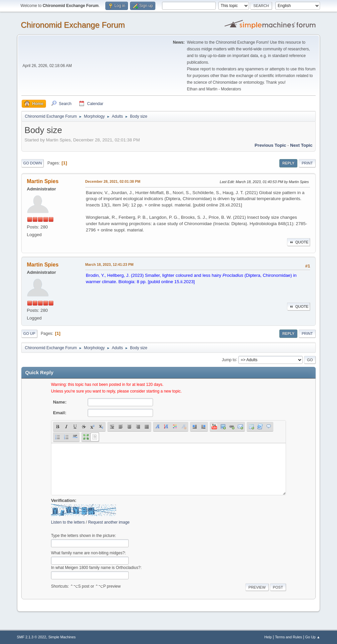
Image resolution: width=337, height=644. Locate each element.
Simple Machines (62, 637)
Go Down (33, 163)
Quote (299, 242)
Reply (288, 163)
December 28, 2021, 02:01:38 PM (113, 181)
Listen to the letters (68, 522)
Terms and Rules (288, 637)
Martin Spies (43, 181)
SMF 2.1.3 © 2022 (32, 637)
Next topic (301, 145)
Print (307, 163)
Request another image (109, 522)
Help (268, 637)
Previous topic (270, 145)
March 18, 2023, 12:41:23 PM (109, 264)
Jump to (229, 360)
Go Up (29, 334)
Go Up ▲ (313, 637)
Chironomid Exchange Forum (73, 25)
